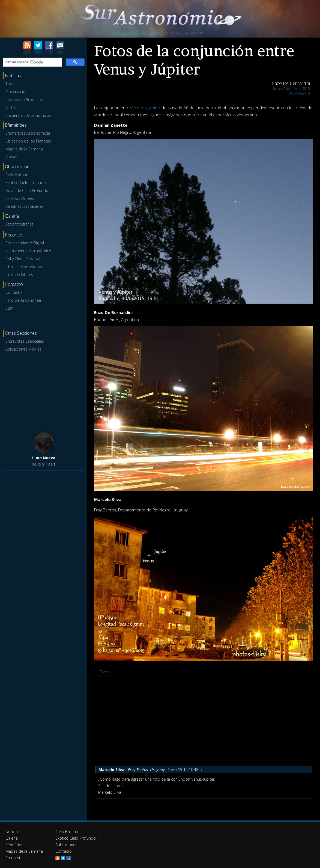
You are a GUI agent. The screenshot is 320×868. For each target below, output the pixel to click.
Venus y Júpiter (146, 108)
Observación (17, 92)
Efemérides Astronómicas (28, 133)
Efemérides (15, 845)
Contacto (14, 292)
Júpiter (11, 157)
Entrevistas (15, 858)
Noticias (13, 832)
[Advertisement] (44, 391)
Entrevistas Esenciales (25, 341)
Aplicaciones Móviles (23, 349)
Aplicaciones (66, 845)
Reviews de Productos (25, 100)
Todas (11, 84)
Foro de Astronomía (23, 300)
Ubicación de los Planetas (28, 141)
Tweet (105, 672)
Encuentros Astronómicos (28, 115)
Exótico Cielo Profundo (26, 183)
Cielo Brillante (17, 175)
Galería (12, 838)
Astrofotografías (20, 224)
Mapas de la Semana (24, 149)
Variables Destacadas (25, 206)
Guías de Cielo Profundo (27, 190)
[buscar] (32, 62)
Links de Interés (19, 275)
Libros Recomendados (26, 267)
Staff (9, 308)
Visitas (11, 107)
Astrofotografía (300, 93)
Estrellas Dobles (20, 198)
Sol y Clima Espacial (23, 259)
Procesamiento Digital (25, 243)
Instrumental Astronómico (28, 251)
